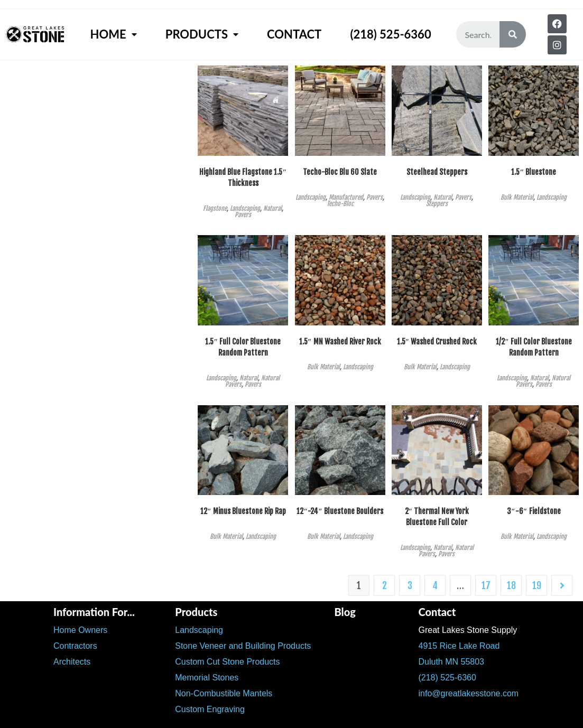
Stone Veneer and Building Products (243, 646)
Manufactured (346, 197)
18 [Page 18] (511, 585)
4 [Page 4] (435, 585)
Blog (345, 612)
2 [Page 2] (385, 585)
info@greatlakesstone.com (468, 693)
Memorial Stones (207, 678)
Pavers (243, 215)
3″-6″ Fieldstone (534, 511)
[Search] (513, 34)
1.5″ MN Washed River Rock (340, 342)
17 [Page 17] (486, 585)
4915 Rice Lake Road (459, 646)
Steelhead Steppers (437, 172)
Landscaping (245, 208)
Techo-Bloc (340, 204)
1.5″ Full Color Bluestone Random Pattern (243, 347)
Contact (294, 34)
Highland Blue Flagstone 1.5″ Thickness (243, 178)
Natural (272, 208)
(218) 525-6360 (390, 34)
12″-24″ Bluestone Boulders (340, 511)
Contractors (75, 646)
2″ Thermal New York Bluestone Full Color (437, 517)
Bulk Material (517, 197)
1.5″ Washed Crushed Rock (437, 342)
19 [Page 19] (537, 585)
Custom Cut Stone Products (227, 662)
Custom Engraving (210, 709)
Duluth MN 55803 (451, 662)
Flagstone (215, 208)
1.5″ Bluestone (534, 172)
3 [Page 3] (410, 585)
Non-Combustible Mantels (224, 693)
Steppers (437, 204)
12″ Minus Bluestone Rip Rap (243, 511)
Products (202, 34)
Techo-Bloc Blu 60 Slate (340, 172)
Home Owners (80, 630)
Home (113, 34)
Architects (72, 662)
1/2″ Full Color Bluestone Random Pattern (534, 347)
